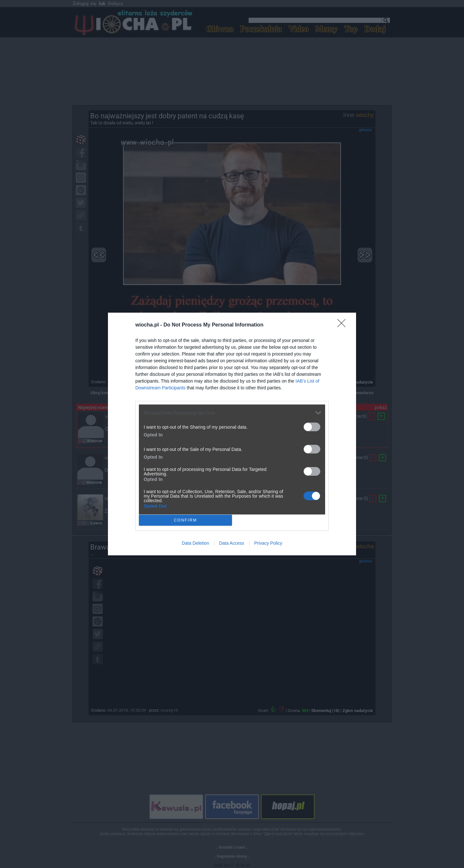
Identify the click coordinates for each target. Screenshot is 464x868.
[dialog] (232, 434)
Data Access (232, 543)
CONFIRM (185, 520)
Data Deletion (195, 543)
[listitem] (232, 413)
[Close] (343, 325)
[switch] (312, 427)
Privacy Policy (268, 543)
